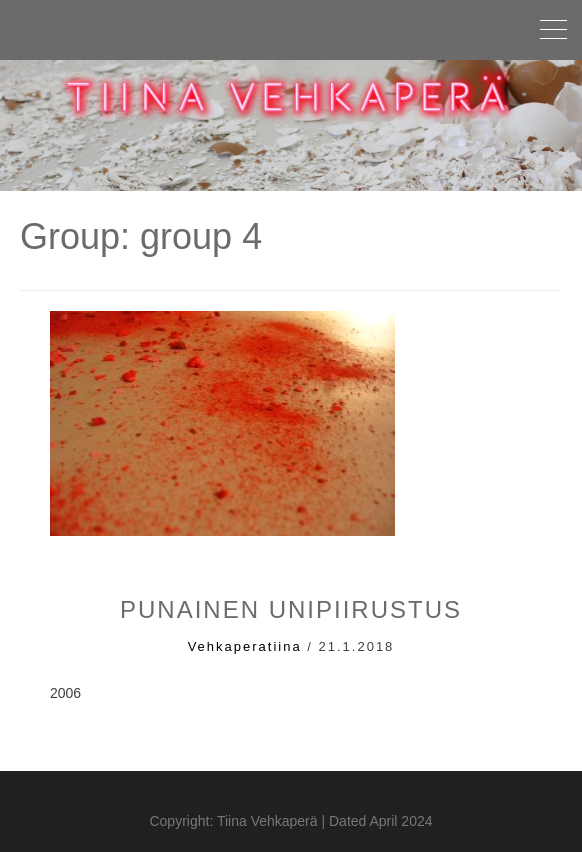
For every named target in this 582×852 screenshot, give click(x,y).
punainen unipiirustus (291, 609)
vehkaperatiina (245, 646)
